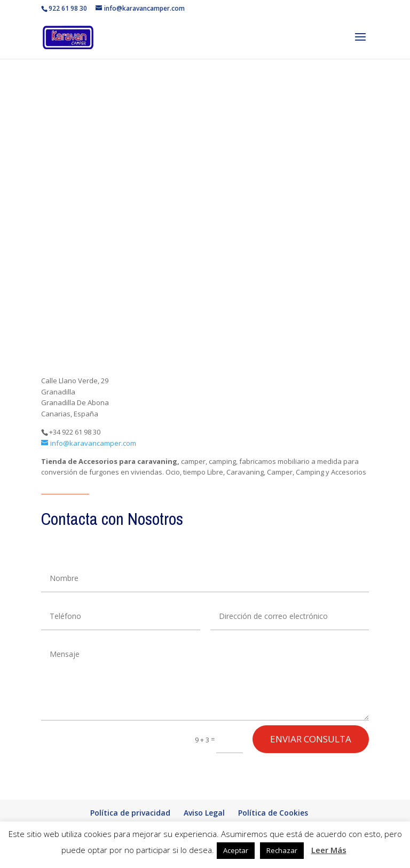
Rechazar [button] (282, 850)
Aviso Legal (204, 813)
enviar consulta (311, 739)
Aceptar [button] (236, 850)
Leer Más (329, 850)
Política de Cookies (273, 813)
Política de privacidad (130, 813)
